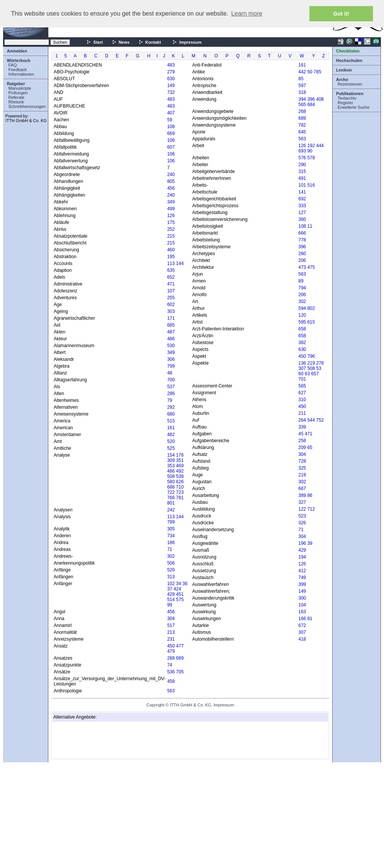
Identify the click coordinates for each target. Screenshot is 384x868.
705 (180, 672)
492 (180, 471)
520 (171, 441)
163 (302, 612)
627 (302, 393)
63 (307, 374)
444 (320, 146)
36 (185, 584)
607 (171, 147)
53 (319, 368)
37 (170, 589)
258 (302, 441)
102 (171, 584)
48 (170, 373)
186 (171, 543)
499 (171, 209)
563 (171, 691)
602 (171, 305)
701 (302, 379)
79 (170, 400)
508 (171, 476)
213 (171, 632)
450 (171, 646)
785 (317, 72)
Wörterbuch (19, 60)
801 (171, 503)
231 (171, 639)
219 (311, 363)
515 (171, 421)
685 (171, 325)
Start (95, 42)
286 (171, 394)
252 (171, 229)
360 (302, 219)
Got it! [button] (341, 14)
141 (302, 192)
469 (180, 466)
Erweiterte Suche (354, 107)
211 (302, 413)
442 (302, 72)
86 (310, 495)
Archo (342, 79)
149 (171, 86)
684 (311, 105)
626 (180, 482)
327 (302, 502)
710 (180, 487)
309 (171, 460)
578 (311, 158)
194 (302, 557)
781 (180, 498)
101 (302, 185)
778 (302, 240)
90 (310, 151)
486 (171, 339)
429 (302, 550)
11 (310, 226)
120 (302, 315)
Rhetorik (16, 102)
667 (302, 489)
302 (171, 556)
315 (302, 171)
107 (171, 291)
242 (171, 510)
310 (302, 400)
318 (302, 92)
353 (171, 466)
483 (171, 65)
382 (302, 343)
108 (171, 127)
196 (302, 543)
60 (301, 374)
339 (302, 427)
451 (180, 594)
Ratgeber (16, 84)
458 (171, 681)
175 (171, 222)
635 (171, 270)
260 (302, 254)
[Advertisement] (91, 740)
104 (302, 605)
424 (177, 589)
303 (171, 311)
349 (171, 202)
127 (302, 213)
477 (180, 646)
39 (310, 543)
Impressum (187, 42)
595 (302, 322)
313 (171, 577)
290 (302, 165)
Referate (16, 97)
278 (320, 363)
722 (171, 492)
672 (302, 625)
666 (302, 233)
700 (171, 380)
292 (171, 407)
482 (171, 435)
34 (179, 584)
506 (171, 563)
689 (180, 658)
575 (180, 600)
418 (302, 639)
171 (171, 318)
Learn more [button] (247, 13)
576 (302, 158)
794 (302, 288)
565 (302, 105)
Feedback (18, 70)
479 (171, 651)
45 (301, 434)
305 (171, 529)
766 (171, 498)
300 (302, 598)
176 (180, 455)
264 (302, 420)
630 (171, 79)
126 (171, 216)
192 (311, 146)
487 (171, 332)
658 (302, 329)
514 (171, 600)
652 (171, 277)
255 (171, 298)
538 (180, 476)
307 (302, 368)
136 (302, 363)
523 (302, 516)
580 (171, 482)
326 (302, 523)
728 (302, 461)
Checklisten (348, 51)
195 (171, 257)
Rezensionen (350, 84)
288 (171, 658)
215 (171, 236)
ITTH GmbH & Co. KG (26, 121)
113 (171, 263)
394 (302, 99)
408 (320, 99)
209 (302, 447)
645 (302, 132)
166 (302, 619)
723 (180, 492)
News (121, 42)
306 (171, 359)
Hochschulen (349, 60)
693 (302, 151)
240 (171, 175)
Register (345, 103)
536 (171, 672)
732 (171, 92)
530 (171, 346)
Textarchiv (347, 98)
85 (301, 79)
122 (302, 509)
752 (320, 420)
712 (311, 509)
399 (302, 584)
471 (171, 284)
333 (302, 206)
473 (302, 267)
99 (170, 605)
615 (311, 322)
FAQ (13, 65)
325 (302, 468)
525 (171, 448)
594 (302, 308)
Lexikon (344, 70)
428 (171, 594)
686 (171, 487)
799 (171, 366)
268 (302, 111)
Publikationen (350, 94)
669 (171, 133)
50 (310, 72)
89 (301, 281)
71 (170, 549)
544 (311, 420)
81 (310, 619)
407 (171, 113)
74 (170, 665)
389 (302, 495)
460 (171, 250)
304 (171, 619)
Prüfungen (18, 93)
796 (311, 356)
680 (171, 414)
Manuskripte (20, 88)
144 (180, 263)
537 (171, 387)
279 (171, 72)
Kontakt (150, 42)
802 (311, 308)
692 (302, 199)
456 (171, 188)
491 (302, 178)
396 (311, 99)
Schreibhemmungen (27, 106)
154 (171, 455)
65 (310, 447)
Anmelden (17, 51)
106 (171, 140)
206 (302, 260)
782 (302, 125)
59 (170, 120)
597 (302, 86)
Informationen (21, 74)
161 (171, 428)
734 (171, 536)
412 (302, 571)
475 (311, 267)
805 (171, 181)
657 (315, 374)
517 (171, 625)
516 (311, 185)
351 (180, 460)
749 (302, 578)
